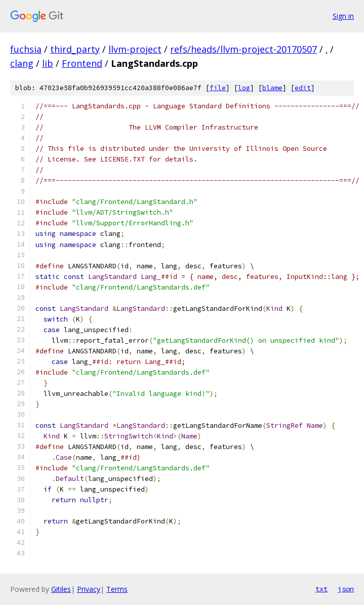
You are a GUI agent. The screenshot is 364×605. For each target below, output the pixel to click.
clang (22, 63)
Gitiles (61, 589)
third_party (75, 49)
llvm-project (135, 49)
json (346, 589)
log (244, 88)
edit (303, 88)
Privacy (89, 589)
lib (48, 63)
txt (321, 589)
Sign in (343, 16)
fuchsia (26, 49)
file (218, 88)
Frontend (82, 63)
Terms (117, 589)
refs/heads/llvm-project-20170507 (244, 49)
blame (272, 88)
